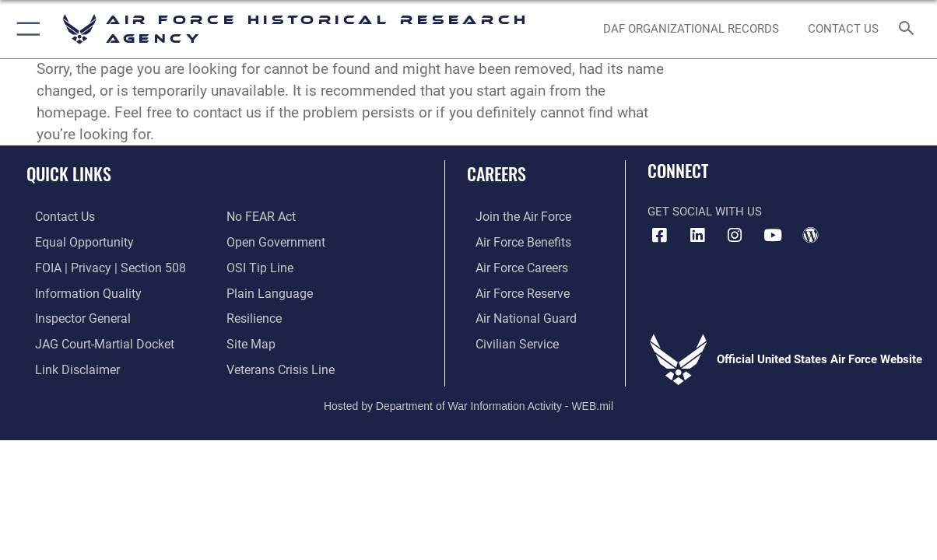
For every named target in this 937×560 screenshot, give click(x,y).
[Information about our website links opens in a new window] (67, 364)
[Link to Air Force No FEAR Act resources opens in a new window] (260, 216)
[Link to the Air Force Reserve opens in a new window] (513, 290)
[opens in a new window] (697, 236)
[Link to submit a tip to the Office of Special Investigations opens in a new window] (258, 265)
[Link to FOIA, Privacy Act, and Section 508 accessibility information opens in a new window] (98, 265)
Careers (497, 173)
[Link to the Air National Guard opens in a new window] (515, 315)
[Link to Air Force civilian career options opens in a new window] (507, 339)
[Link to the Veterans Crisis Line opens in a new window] (279, 364)
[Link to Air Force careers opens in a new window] (512, 265)
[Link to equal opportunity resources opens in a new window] (73, 241)
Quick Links (69, 173)
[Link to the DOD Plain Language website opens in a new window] (266, 290)
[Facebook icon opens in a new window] (659, 236)
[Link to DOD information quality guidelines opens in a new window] (76, 290)
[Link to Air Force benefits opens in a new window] (513, 241)
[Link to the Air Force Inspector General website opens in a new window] (72, 315)
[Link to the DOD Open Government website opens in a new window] (273, 241)
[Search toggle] (909, 29)
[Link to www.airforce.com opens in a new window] (513, 216)
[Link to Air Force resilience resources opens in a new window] (253, 315)
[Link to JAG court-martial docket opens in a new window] (93, 339)
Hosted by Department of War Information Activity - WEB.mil (468, 399)
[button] (25, 29)
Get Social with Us (705, 212)
